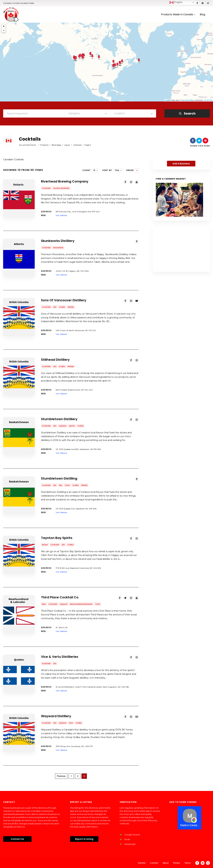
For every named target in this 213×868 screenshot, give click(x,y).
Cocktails (77, 145)
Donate (142, 863)
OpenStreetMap (187, 100)
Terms (187, 863)
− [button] (4, 31)
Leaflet (168, 100)
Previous (61, 776)
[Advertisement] (181, 249)
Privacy (177, 863)
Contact (154, 863)
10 (94, 170)
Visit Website (61, 215)
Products (44, 145)
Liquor (67, 145)
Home (33, 145)
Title (117, 170)
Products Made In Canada (178, 15)
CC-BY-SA (208, 100)
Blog (202, 15)
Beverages (56, 145)
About (166, 863)
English (176, 3)
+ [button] (4, 26)
